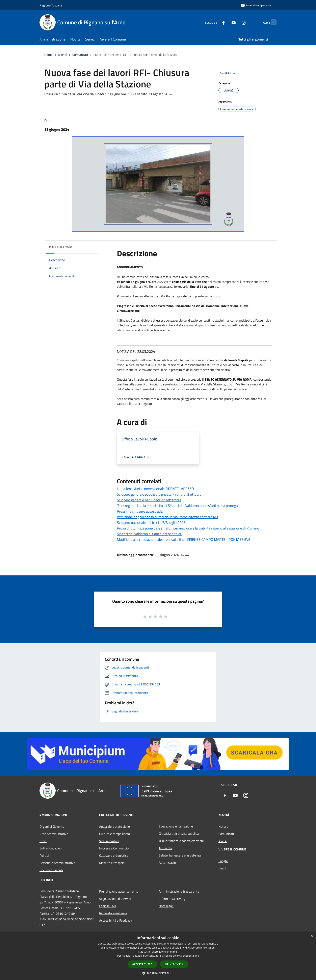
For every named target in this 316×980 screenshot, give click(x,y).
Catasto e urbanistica (114, 855)
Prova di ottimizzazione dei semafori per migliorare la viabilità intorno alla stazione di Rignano (188, 528)
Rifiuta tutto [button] (174, 964)
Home (48, 55)
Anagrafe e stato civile (114, 826)
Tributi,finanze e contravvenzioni (181, 841)
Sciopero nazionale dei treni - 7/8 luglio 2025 (151, 523)
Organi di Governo (52, 826)
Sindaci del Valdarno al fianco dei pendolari (150, 534)
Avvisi (223, 841)
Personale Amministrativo (57, 863)
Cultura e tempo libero (114, 834)
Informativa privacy (172, 899)
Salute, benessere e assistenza (180, 855)
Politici (44, 855)
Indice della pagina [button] (61, 247)
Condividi (228, 74)
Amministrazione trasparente (179, 891)
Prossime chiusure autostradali (141, 511)
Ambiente (165, 848)
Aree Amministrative (54, 834)
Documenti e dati (51, 870)
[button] (158, 973)
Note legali (166, 906)
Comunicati (80, 55)
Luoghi (223, 861)
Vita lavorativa (109, 841)
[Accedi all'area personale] (256, 5)
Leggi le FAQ (108, 906)
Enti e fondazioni (51, 848)
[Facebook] (216, 22)
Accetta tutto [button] (142, 964)
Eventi (223, 868)
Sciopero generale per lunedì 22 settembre (149, 500)
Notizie (223, 826)
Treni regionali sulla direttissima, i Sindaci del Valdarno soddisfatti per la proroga (177, 506)
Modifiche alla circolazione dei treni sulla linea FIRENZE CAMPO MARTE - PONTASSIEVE (184, 539)
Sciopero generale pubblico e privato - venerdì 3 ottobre (159, 494)
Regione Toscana (51, 5)
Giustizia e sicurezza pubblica (179, 834)
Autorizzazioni (169, 863)
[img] (90, 246)
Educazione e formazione (176, 826)
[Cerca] (272, 22)
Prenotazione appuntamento (119, 891)
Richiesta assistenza (113, 913)
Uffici (43, 841)
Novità (63, 55)
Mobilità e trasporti (112, 863)
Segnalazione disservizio (116, 899)
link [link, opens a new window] (197, 956)
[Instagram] (236, 22)
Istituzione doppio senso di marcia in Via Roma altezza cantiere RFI (167, 517)
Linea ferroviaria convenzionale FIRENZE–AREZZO (155, 489)
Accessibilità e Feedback (116, 920)
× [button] (311, 936)
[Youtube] (226, 22)
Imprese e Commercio (114, 848)
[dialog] (158, 956)
